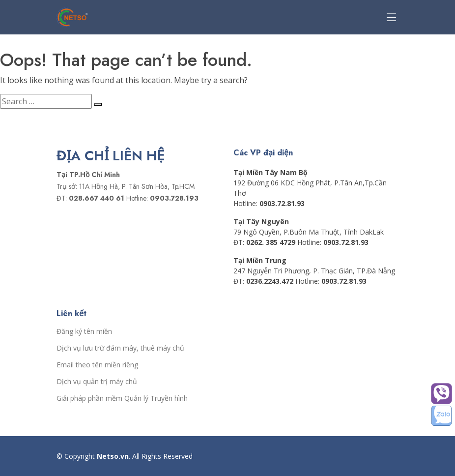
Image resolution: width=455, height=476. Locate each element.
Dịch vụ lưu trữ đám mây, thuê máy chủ (120, 348)
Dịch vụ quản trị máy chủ (97, 382)
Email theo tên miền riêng (97, 365)
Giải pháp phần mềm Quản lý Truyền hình (122, 398)
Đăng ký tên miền (84, 331)
